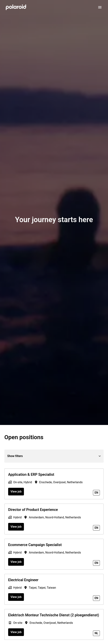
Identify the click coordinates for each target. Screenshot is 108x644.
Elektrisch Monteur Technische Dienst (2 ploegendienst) (54, 615)
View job (16, 492)
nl (96, 633)
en (96, 493)
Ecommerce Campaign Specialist (35, 545)
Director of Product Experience (33, 510)
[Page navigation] (100, 7)
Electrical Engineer (23, 580)
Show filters (54, 456)
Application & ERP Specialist (31, 474)
